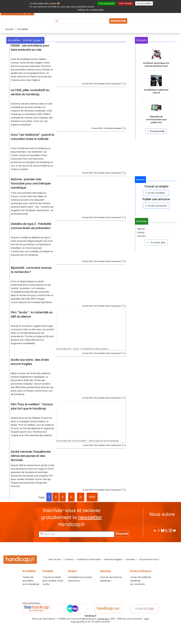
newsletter (90, 537)
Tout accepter (106, 3)
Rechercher (118, 21)
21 (81, 517)
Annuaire (142, 236)
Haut (147, 638)
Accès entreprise (156, 206)
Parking (141, 232)
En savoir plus (156, 242)
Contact (69, 579)
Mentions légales (113, 579)
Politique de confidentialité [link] (91, 10)
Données (131, 579)
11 (71, 517)
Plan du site (55, 579)
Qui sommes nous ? (149, 579)
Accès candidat (155, 193)
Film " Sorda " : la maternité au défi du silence (88, 364)
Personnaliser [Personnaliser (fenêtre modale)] (144, 3)
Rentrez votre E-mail (27, 554)
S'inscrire (122, 553)
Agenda (141, 229)
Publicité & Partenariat (89, 579)
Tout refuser (126, 3)
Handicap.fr (104, 638)
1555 (92, 517)
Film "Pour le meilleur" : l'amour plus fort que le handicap (93, 458)
